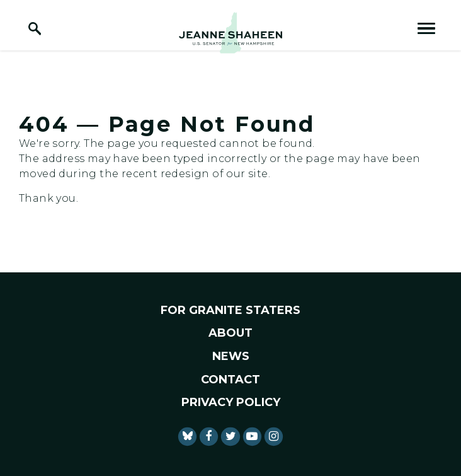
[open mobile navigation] (426, 28)
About (230, 333)
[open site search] (35, 28)
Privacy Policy (231, 402)
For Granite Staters (230, 310)
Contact (230, 380)
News (231, 356)
